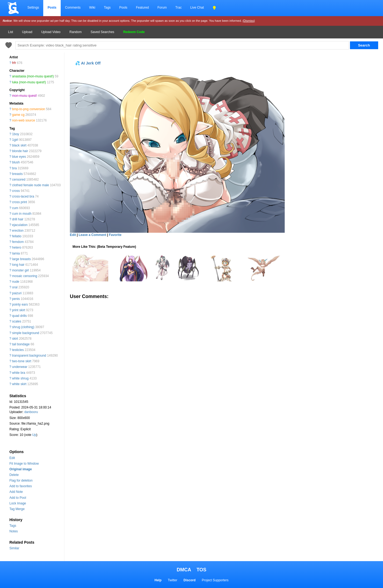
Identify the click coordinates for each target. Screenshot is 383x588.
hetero (17, 248)
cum (15, 208)
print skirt (19, 310)
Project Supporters (215, 580)
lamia (16, 253)
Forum (162, 8)
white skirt (19, 384)
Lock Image (18, 503)
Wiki (92, 8)
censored (19, 180)
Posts (52, 8)
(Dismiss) (249, 21)
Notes (14, 531)
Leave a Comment (93, 235)
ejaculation (20, 225)
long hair (18, 265)
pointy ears (20, 304)
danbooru (31, 412)
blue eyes (19, 157)
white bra (19, 373)
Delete (14, 475)
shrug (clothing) (23, 327)
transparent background (29, 356)
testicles (18, 350)
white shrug (20, 378)
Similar (14, 548)
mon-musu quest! (25, 96)
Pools (123, 8)
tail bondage (21, 344)
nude (16, 282)
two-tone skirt (22, 361)
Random (76, 32)
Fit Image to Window (24, 464)
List (11, 32)
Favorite (115, 235)
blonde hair (20, 151)
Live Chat (197, 8)
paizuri (17, 293)
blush (16, 162)
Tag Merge (17, 509)
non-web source (24, 120)
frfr (14, 63)
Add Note (16, 492)
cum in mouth (22, 214)
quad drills (19, 316)
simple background (26, 333)
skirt (15, 339)
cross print (19, 202)
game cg (18, 115)
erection (18, 231)
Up (34, 435)
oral (15, 287)
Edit (12, 458)
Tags (107, 8)
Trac (179, 8)
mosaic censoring (25, 276)
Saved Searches (102, 32)
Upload (27, 32)
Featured (142, 8)
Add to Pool (18, 498)
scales (17, 321)
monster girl (21, 270)
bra (14, 168)
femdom (18, 242)
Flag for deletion (21, 481)
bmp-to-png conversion (29, 109)
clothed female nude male (30, 185)
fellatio (17, 236)
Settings (33, 8)
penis (16, 299)
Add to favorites (21, 486)
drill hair (18, 219)
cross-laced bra (23, 196)
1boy (16, 134)
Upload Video (51, 32)
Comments (73, 8)
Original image (21, 469)
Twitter (173, 580)
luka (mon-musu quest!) (29, 82)
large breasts (21, 259)
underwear (20, 367)
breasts (17, 174)
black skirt (19, 145)
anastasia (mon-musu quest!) (33, 76)
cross (16, 191)
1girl (15, 140)
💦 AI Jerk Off (88, 63)
